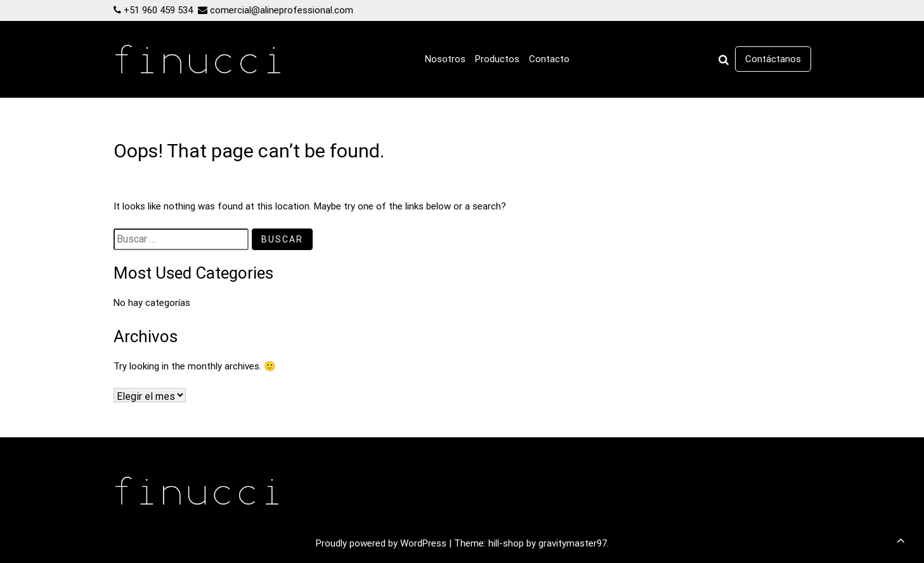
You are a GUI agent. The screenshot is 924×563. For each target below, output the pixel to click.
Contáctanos (773, 59)
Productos (497, 59)
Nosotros (445, 59)
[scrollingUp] (901, 540)
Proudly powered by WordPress (382, 543)
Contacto (549, 59)
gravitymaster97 (573, 543)
